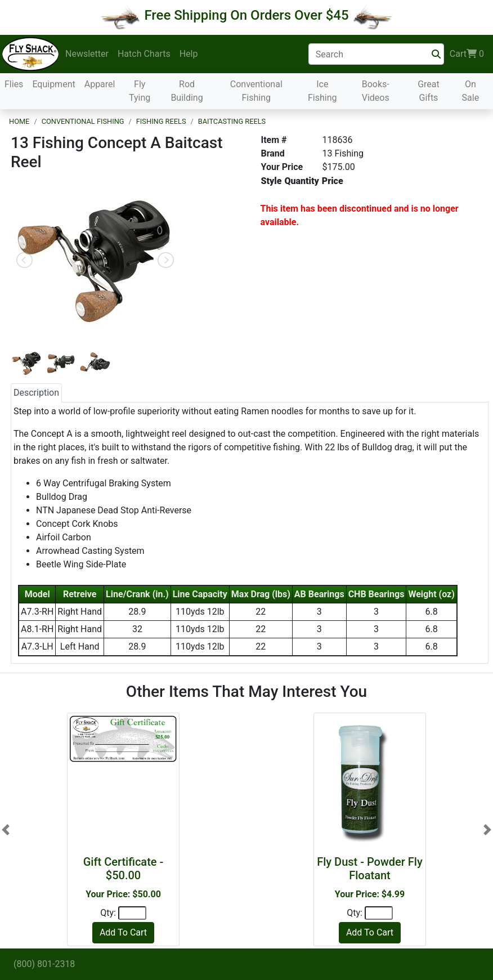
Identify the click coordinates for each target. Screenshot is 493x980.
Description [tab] (36, 393)
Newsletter (87, 54)
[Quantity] (132, 913)
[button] (6, 829)
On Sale (471, 91)
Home (19, 121)
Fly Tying (140, 91)
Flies (14, 84)
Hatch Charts (144, 54)
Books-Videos (376, 91)
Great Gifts (429, 91)
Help (189, 54)
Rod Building (187, 91)
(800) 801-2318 (44, 964)
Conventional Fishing (256, 91)
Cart (467, 54)
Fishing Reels (161, 121)
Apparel (100, 84)
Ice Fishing (322, 91)
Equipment (53, 84)
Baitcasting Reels (232, 121)
